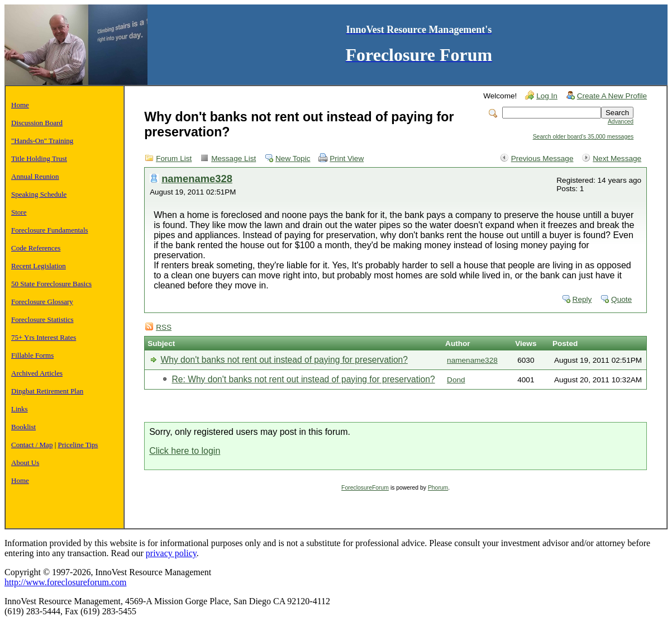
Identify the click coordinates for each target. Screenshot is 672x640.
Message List (233, 158)
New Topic (293, 158)
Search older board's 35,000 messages (583, 137)
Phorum (438, 488)
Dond (456, 380)
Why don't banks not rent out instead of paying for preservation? (284, 360)
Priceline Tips (78, 445)
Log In (547, 96)
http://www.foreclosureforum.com (65, 582)
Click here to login (185, 451)
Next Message (617, 158)
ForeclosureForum (365, 488)
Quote (621, 299)
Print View (347, 158)
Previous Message (542, 158)
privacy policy (171, 553)
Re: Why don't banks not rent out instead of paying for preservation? (303, 379)
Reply (582, 299)
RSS (164, 327)
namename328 (197, 179)
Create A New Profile (612, 96)
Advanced (621, 122)
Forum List (174, 158)
